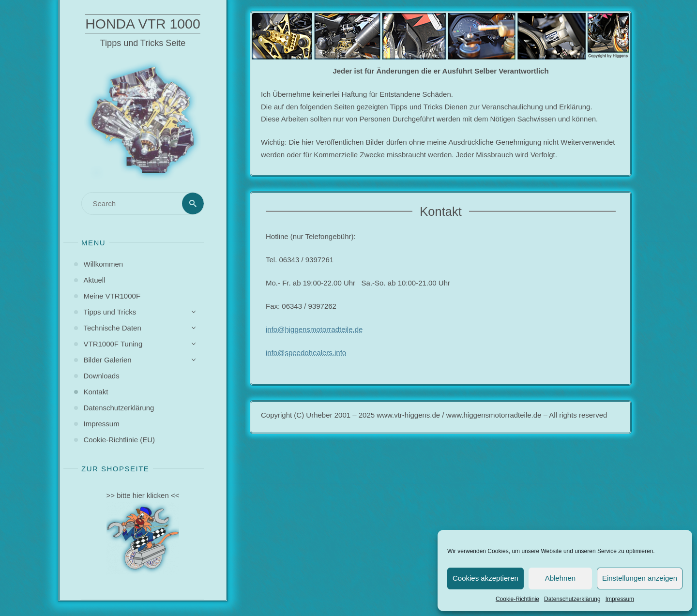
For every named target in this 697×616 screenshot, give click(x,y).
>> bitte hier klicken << (143, 495)
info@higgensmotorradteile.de (314, 329)
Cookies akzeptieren (485, 578)
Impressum (620, 599)
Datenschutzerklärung (572, 599)
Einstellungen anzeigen (640, 578)
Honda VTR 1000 (143, 24)
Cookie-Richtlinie (517, 599)
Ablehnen (560, 578)
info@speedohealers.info (306, 353)
